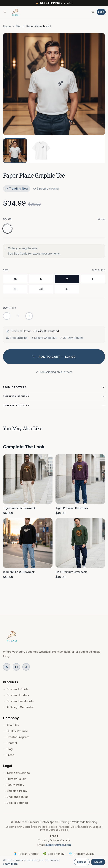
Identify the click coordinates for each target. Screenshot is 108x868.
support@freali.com (58, 845)
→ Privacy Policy (14, 779)
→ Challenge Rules (16, 797)
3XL (67, 289)
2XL (41, 289)
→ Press (8, 755)
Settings (82, 862)
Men (19, 26)
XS (15, 279)
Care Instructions (54, 406)
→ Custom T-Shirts (16, 689)
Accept (98, 862)
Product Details (54, 387)
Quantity (10, 308)
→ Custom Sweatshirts (18, 701)
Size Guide (99, 270)
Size (6, 270)
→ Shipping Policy (15, 791)
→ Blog (8, 749)
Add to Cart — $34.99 (54, 357)
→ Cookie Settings (15, 803)
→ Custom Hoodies (16, 695)
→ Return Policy (14, 785)
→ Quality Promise (15, 731)
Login (101, 12)
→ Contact (10, 743)
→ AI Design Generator (18, 707)
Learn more (10, 864)
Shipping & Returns (54, 396)
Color (7, 219)
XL (15, 289)
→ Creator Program (16, 737)
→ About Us (11, 725)
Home (7, 26)
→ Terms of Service (16, 773)
